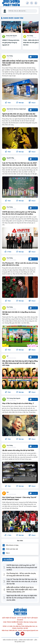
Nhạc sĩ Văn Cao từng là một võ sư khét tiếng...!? (18, 403)
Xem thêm (20, 541)
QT (7, 356)
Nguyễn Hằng (10, 158)
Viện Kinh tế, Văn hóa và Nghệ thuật (16, 109)
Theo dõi (33, 57)
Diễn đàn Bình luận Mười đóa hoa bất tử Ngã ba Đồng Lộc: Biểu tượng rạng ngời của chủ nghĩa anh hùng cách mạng (20, 363)
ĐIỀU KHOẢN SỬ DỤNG (10, 640)
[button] (32, 103)
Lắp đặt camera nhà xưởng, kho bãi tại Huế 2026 (18, 450)
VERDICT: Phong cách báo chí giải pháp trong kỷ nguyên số (11, 43)
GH (8, 492)
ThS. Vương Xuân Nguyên (13, 398)
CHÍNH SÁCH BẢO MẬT (26, 640)
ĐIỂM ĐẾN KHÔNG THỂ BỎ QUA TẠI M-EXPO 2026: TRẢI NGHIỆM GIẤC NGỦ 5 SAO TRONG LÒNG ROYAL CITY (20, 63)
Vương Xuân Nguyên (11, 36)
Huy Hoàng (30, 36)
